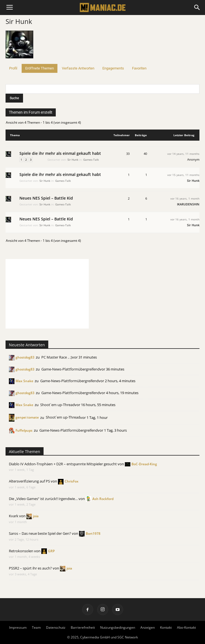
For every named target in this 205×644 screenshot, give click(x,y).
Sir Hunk (19, 21)
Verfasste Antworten (78, 68)
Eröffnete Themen (40, 68)
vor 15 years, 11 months (183, 175)
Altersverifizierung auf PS (29, 481)
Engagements (113, 68)
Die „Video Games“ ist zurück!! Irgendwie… (43, 499)
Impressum (18, 627)
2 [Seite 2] (26, 160)
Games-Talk (91, 160)
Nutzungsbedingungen (118, 627)
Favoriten (139, 68)
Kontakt (166, 627)
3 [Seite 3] (31, 160)
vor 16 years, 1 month (185, 198)
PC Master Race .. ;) (57, 357)
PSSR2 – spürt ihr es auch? (30, 568)
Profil (13, 68)
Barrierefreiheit (83, 627)
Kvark (14, 516)
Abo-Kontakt (186, 627)
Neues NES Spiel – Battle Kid (46, 198)
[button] (197, 8)
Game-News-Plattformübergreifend (70, 369)
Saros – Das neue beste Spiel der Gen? (40, 533)
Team (36, 627)
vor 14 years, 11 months (183, 154)
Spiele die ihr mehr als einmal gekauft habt (60, 153)
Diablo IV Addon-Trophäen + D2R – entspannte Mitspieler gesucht (63, 464)
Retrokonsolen (21, 551)
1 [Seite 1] (21, 160)
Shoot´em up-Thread (57, 405)
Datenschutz (56, 627)
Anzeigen (148, 627)
